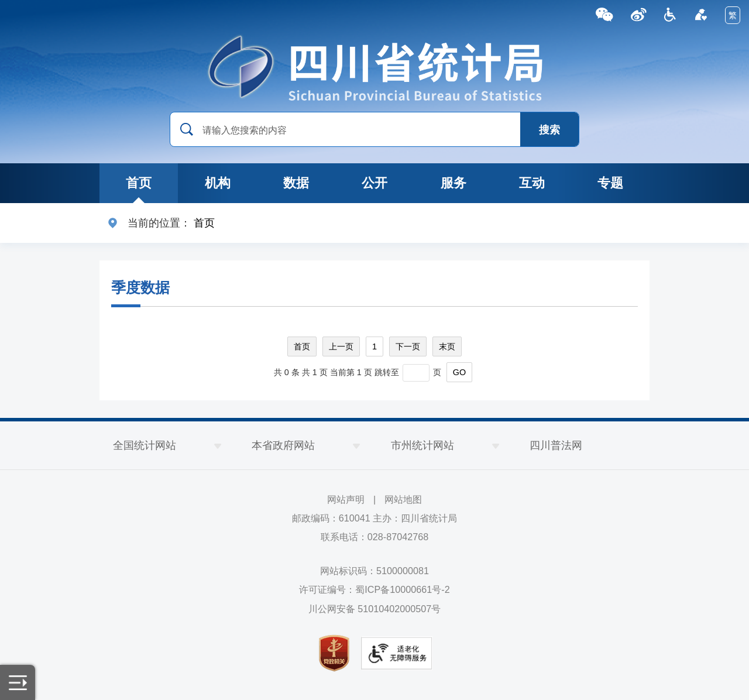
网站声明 (346, 499)
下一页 (408, 346)
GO (459, 372)
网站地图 (403, 499)
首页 (204, 223)
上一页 (341, 346)
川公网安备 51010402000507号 (375, 609)
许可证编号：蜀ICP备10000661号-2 (374, 589)
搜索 (549, 130)
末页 (447, 346)
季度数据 (140, 287)
